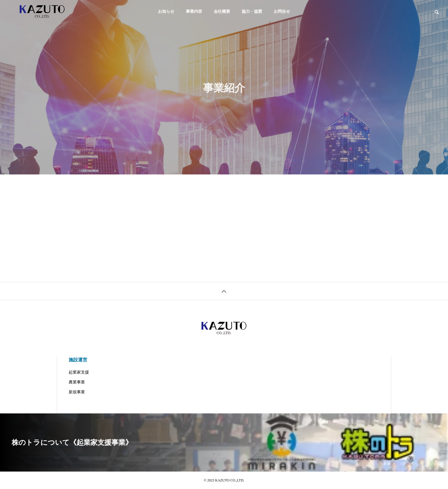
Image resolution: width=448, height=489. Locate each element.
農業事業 (77, 382)
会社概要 (222, 11)
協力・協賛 (252, 11)
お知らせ (166, 11)
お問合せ (282, 11)
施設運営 (78, 360)
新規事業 (77, 392)
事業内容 (194, 11)
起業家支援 (79, 372)
